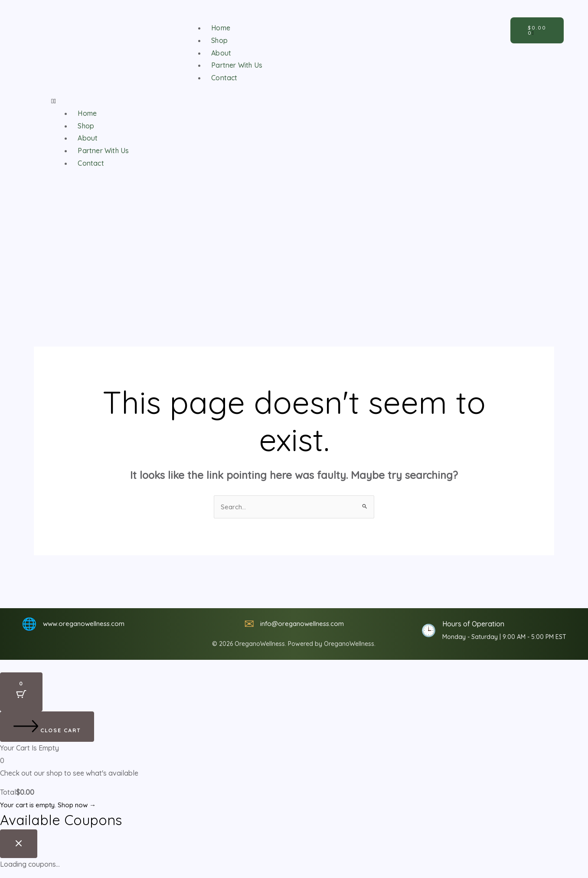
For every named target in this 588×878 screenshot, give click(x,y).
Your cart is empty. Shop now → (51, 806)
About (219, 53)
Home (219, 28)
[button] (227, 101)
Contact (222, 77)
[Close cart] (47, 727)
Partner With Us (237, 65)
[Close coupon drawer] (19, 844)
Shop (218, 40)
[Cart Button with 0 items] (21, 693)
